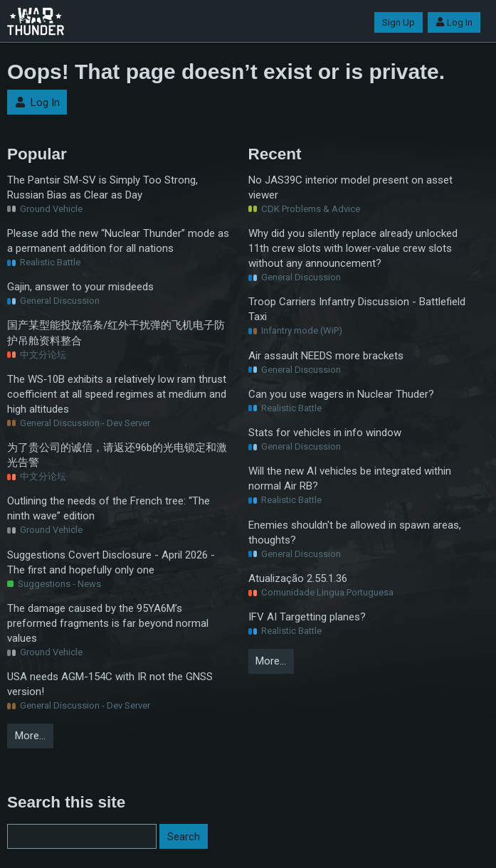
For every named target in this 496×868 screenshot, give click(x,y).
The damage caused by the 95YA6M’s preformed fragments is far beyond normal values (108, 623)
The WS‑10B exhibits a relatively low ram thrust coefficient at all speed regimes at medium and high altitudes (117, 394)
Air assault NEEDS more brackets (326, 356)
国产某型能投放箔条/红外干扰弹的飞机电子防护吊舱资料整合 (116, 333)
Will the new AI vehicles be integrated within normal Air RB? (350, 478)
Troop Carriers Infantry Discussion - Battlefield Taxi (357, 309)
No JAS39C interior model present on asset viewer (350, 187)
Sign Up (399, 22)
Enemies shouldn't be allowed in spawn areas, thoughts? (355, 533)
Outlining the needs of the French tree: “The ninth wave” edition (109, 508)
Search (184, 837)
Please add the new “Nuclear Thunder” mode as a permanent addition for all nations (118, 241)
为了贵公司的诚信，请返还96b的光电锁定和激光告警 (117, 455)
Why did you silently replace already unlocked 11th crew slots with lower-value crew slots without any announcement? (353, 248)
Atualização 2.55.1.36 (298, 578)
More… (30, 736)
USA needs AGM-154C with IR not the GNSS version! (110, 684)
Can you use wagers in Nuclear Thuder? (341, 394)
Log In (454, 22)
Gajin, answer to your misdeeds (80, 287)
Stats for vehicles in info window (325, 433)
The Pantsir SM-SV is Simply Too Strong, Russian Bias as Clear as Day (102, 187)
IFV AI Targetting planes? (307, 617)
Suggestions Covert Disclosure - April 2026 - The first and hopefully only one (111, 562)
